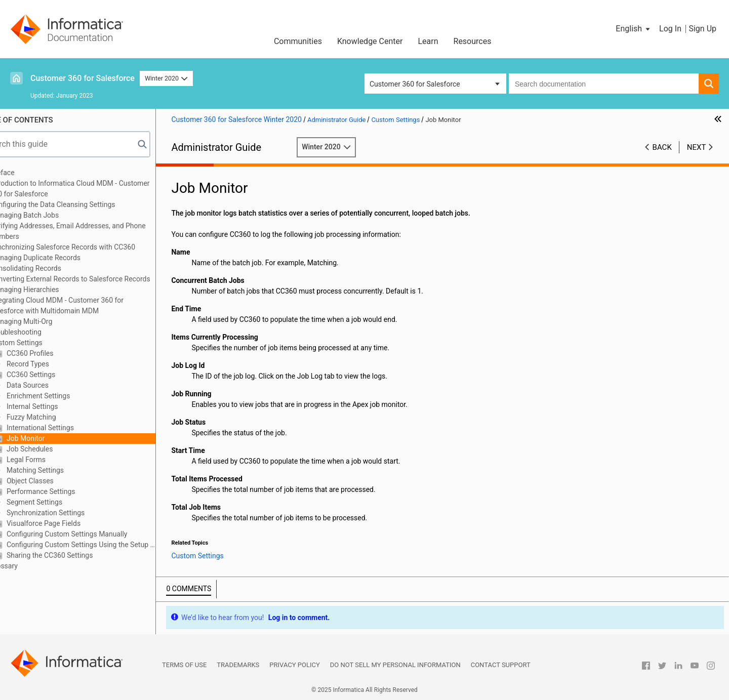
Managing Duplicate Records (62, 258)
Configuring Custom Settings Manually (93, 534)
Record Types (54, 364)
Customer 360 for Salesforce (83, 78)
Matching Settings (61, 470)
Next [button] (697, 147)
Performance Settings (67, 491)
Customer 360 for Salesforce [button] (415, 84)
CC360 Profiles (56, 353)
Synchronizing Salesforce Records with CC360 (89, 247)
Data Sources (53, 385)
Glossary (30, 566)
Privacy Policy (294, 665)
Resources (473, 41)
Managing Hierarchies (51, 290)
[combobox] (604, 84)
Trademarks (238, 665)
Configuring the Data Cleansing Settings (79, 204)
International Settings (66, 428)
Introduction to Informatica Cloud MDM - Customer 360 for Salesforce (96, 189)
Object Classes (56, 481)
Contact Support (501, 665)
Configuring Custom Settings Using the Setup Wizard (107, 545)
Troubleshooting (42, 332)
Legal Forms (52, 460)
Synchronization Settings (71, 513)
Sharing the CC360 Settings (75, 555)
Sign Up (702, 29)
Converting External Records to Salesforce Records (97, 279)
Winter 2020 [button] (166, 78)
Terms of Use (184, 665)
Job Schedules (55, 449)
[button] (634, 29)
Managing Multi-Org (48, 321)
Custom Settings (43, 343)
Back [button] (662, 147)
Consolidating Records (52, 268)
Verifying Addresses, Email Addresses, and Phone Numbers (94, 231)
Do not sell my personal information (395, 665)
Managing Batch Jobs (51, 215)
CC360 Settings (57, 375)
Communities (298, 41)
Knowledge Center (370, 41)
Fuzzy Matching (57, 417)
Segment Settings (60, 502)
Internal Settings (58, 406)
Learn (428, 41)
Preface (29, 173)
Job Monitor (51, 438)
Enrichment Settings (64, 396)
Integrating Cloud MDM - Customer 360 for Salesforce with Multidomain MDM (84, 305)
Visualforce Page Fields (69, 523)
